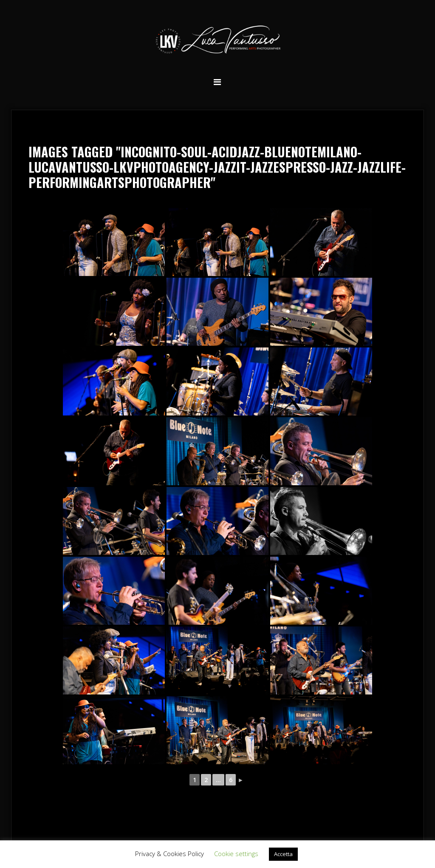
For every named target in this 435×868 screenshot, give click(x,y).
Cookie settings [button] (236, 854)
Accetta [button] (283, 854)
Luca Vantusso (217, 41)
